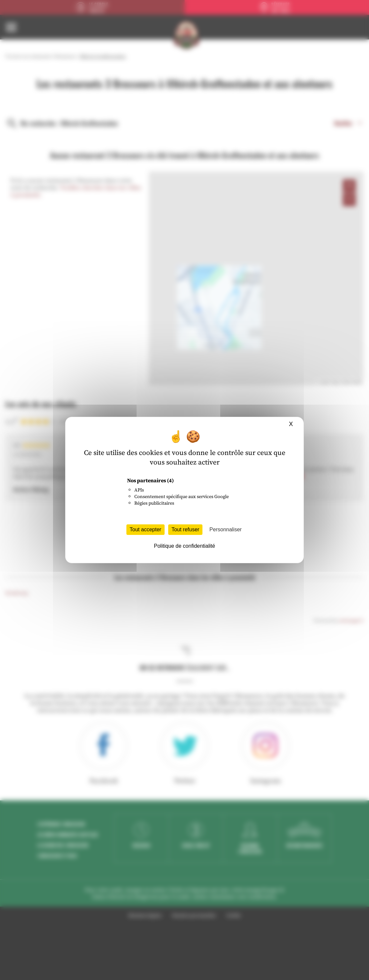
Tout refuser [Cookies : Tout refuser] (185, 529)
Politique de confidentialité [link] (185, 546)
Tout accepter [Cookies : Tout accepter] (145, 529)
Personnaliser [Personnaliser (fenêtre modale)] (225, 529)
